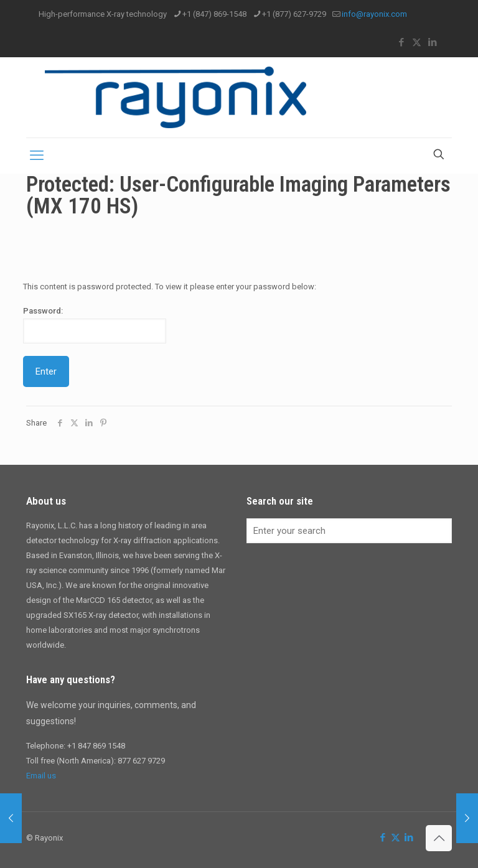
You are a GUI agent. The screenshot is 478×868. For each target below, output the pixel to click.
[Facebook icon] (401, 42)
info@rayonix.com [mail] (374, 14)
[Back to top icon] (439, 838)
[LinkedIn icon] (432, 42)
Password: (95, 325)
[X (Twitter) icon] (417, 42)
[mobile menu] (37, 156)
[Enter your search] (349, 531)
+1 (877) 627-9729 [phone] (294, 14)
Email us (41, 776)
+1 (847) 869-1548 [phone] (214, 14)
